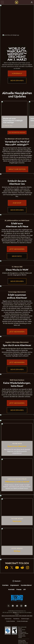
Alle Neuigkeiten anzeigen (17, 132)
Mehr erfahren (17, 80)
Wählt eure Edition (17, 169)
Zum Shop (17, 203)
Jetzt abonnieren (17, 249)
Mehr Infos (17, 256)
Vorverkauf (17, 73)
